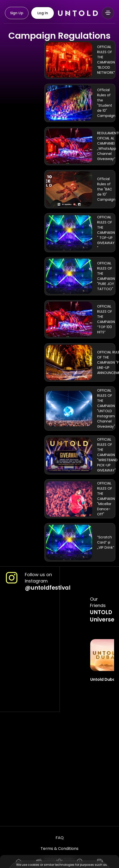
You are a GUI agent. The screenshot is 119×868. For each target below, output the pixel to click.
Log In (43, 13)
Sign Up (17, 13)
